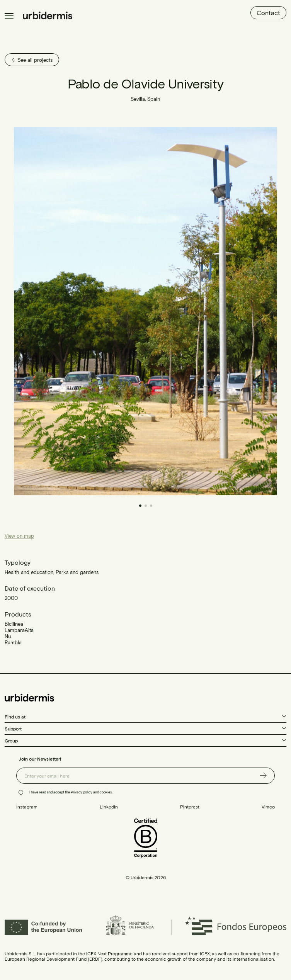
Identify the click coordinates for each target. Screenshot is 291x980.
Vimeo (268, 807)
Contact (268, 13)
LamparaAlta (19, 630)
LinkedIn (109, 807)
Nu (8, 636)
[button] (212, 311)
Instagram (27, 807)
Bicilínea (14, 624)
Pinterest (190, 807)
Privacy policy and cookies (91, 792)
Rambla (13, 642)
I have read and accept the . (71, 792)
